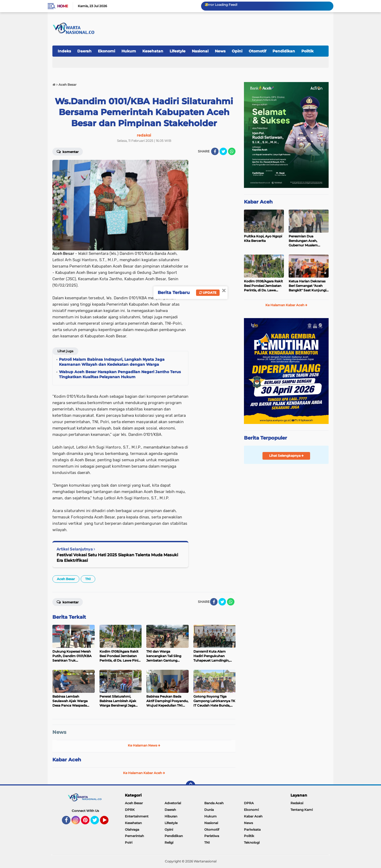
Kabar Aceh (67, 760)
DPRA (249, 803)
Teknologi (252, 842)
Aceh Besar (66, 579)
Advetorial (173, 803)
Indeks (64, 51)
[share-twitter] (223, 151)
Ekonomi (106, 51)
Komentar (68, 151)
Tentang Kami (302, 810)
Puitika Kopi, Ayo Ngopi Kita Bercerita (263, 238)
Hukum (129, 51)
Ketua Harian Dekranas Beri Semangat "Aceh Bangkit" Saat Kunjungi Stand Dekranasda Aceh (308, 286)
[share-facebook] (215, 151)
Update (208, 293)
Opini (237, 51)
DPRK (130, 810)
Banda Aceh (214, 803)
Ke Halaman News (144, 745)
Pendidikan (284, 51)
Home (63, 6)
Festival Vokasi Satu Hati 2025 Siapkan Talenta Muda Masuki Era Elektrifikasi (117, 558)
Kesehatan (153, 51)
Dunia (209, 810)
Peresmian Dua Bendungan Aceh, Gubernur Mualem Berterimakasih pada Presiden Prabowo (305, 241)
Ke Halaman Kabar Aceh (144, 773)
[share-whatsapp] (232, 151)
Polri (129, 842)
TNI (88, 579)
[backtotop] (190, 785)
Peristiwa (212, 836)
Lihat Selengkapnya (286, 456)
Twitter (97, 822)
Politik (307, 51)
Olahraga (132, 829)
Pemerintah (134, 836)
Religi (169, 842)
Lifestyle (178, 51)
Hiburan (171, 816)
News (220, 51)
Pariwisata (252, 829)
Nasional (200, 51)
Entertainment (137, 816)
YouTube (108, 822)
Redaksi (297, 803)
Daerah (84, 51)
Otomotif (257, 51)
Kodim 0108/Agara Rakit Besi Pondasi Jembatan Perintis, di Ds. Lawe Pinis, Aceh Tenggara (263, 286)
